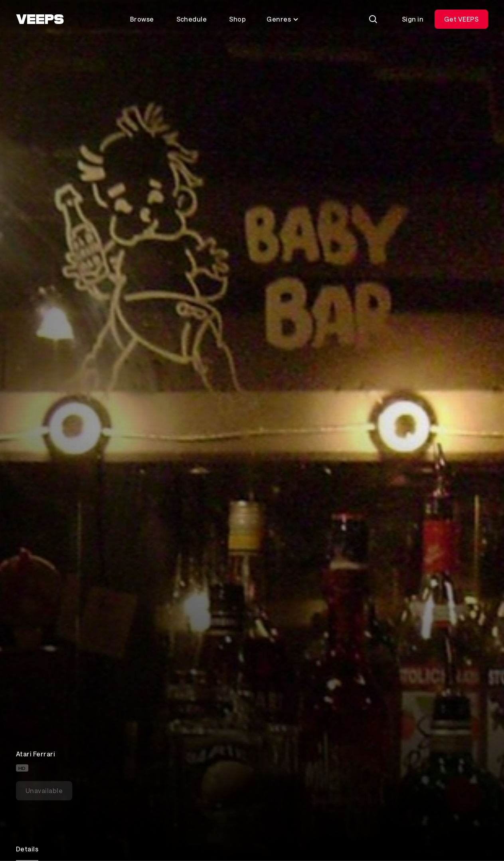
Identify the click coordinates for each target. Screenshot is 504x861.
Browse (142, 19)
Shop (237, 19)
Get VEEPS (461, 19)
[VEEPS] (40, 19)
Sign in (413, 19)
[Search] (373, 19)
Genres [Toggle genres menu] (283, 19)
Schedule (192, 19)
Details (27, 849)
